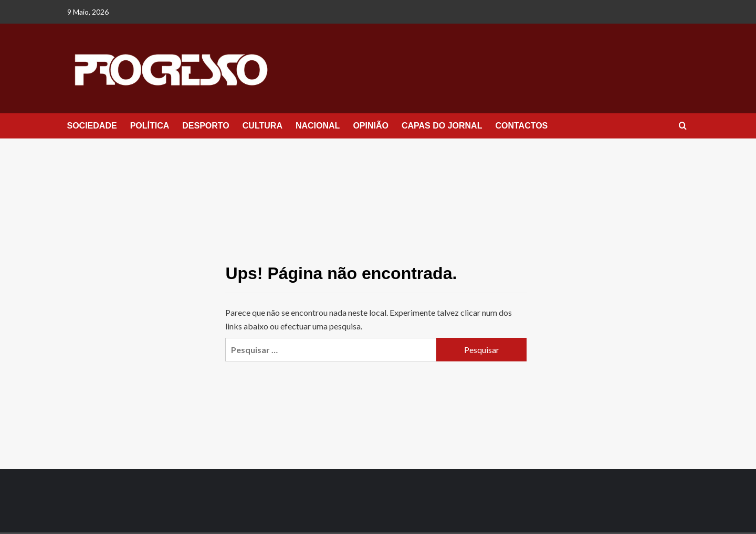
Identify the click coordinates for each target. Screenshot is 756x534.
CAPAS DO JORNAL (442, 126)
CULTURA (262, 126)
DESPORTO (206, 126)
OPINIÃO (371, 126)
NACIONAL (318, 126)
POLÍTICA (150, 126)
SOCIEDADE (92, 126)
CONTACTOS (521, 126)
